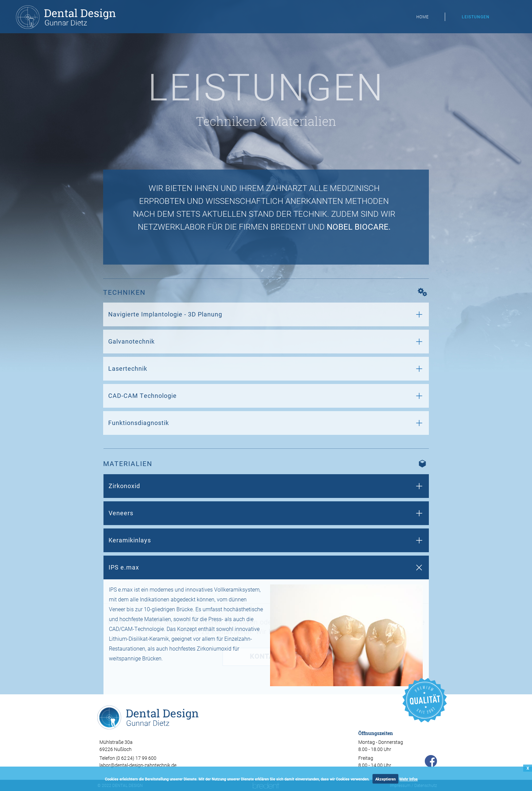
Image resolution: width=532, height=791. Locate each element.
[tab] (266, 314)
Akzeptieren (385, 779)
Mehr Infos (408, 779)
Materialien (303, 121)
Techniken (226, 121)
